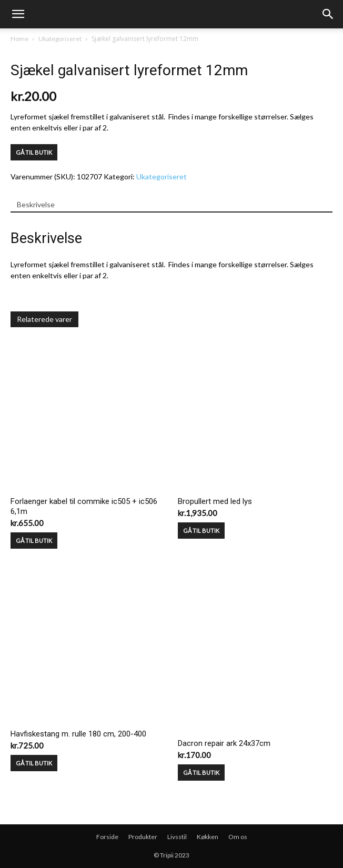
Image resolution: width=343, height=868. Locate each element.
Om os (238, 837)
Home (19, 39)
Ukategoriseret (60, 39)
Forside (107, 837)
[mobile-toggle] (18, 14)
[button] (328, 14)
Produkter (143, 837)
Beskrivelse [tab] (36, 204)
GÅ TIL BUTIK (34, 152)
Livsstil (177, 837)
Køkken (208, 837)
